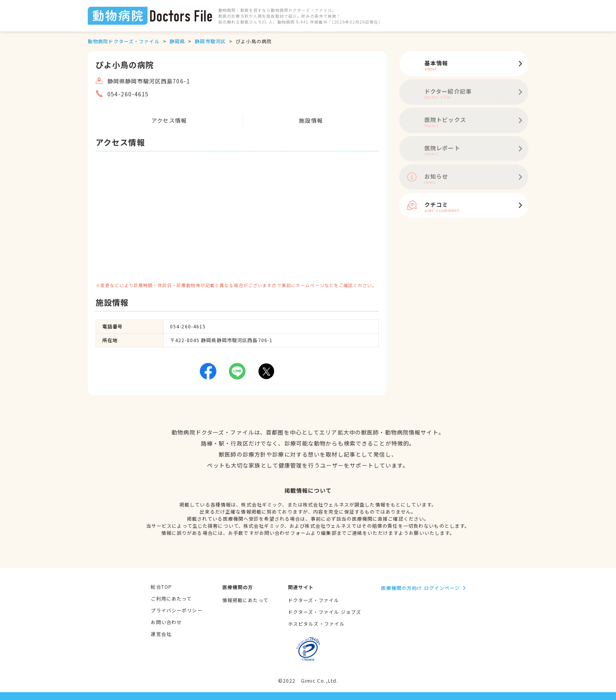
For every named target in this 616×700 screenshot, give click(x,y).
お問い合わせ (166, 622)
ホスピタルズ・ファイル (316, 624)
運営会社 (161, 634)
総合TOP (161, 587)
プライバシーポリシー (176, 610)
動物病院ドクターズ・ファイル (124, 41)
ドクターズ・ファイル (314, 600)
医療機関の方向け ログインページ (421, 588)
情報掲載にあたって (245, 600)
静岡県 (177, 41)
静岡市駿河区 (210, 41)
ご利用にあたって (171, 598)
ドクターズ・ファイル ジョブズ (325, 612)
